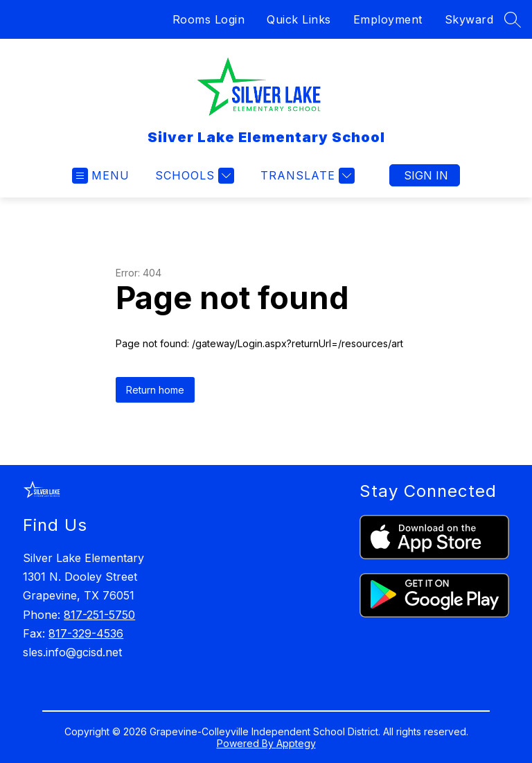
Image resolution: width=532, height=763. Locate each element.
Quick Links (299, 19)
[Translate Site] (306, 176)
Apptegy (296, 743)
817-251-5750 (99, 615)
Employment (388, 19)
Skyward (469, 19)
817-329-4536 (86, 633)
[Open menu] (101, 176)
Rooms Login (209, 19)
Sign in (426, 175)
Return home (155, 390)
